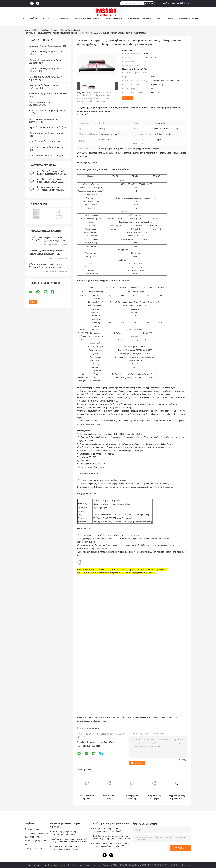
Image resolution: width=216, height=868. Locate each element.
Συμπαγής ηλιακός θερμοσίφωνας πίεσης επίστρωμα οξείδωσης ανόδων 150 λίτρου (111, 845)
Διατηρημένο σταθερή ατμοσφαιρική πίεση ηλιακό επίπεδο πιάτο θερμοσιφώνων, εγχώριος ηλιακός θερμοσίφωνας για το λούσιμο (132, 797)
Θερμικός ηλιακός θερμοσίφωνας (66, 30)
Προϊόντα (34, 18)
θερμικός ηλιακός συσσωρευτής (45, 127)
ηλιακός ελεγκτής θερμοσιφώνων (46, 133)
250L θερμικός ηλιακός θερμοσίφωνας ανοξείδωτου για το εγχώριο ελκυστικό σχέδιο (109, 797)
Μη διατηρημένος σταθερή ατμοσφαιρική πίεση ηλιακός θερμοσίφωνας (117, 717)
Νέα (158, 18)
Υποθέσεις (170, 18)
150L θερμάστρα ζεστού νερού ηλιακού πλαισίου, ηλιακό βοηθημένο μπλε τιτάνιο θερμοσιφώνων (111, 838)
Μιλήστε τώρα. (169, 3)
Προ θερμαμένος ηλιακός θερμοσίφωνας (41, 104)
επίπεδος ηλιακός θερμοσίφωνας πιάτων (110, 823)
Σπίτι (23, 18)
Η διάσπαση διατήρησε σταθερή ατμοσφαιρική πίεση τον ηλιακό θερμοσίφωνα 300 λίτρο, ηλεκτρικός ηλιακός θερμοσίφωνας (109, 830)
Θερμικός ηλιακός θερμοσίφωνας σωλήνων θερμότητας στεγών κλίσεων (177, 797)
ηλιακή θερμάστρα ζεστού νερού (92, 721)
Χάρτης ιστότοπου (34, 848)
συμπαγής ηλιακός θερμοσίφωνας (164, 717)
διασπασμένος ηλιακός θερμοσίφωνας (48, 94)
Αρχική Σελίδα (32, 30)
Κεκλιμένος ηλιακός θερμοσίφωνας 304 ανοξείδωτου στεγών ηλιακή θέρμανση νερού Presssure (69, 841)
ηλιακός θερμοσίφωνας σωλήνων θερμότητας (65, 825)
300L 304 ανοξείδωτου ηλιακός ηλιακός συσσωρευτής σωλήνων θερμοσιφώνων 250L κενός (52, 174)
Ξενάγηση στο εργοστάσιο (88, 18)
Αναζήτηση (149, 3)
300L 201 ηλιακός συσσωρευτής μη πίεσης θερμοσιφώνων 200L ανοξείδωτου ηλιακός (53, 182)
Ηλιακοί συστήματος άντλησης (44, 156)
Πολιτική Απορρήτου (37, 865)
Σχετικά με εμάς (62, 18)
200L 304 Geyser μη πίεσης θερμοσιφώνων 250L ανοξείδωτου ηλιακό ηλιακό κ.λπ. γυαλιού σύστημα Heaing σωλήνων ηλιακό (87, 797)
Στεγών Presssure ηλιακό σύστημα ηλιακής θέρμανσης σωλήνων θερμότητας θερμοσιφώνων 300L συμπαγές (67, 848)
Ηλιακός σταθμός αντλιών (42, 141)
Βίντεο (47, 18)
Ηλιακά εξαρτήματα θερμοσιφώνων (47, 147)
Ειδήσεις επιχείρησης (189, 18)
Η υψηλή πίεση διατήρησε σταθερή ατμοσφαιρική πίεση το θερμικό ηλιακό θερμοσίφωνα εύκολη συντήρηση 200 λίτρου (154, 797)
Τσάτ (126, 98)
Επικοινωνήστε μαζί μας (140, 18)
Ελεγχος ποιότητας (114, 18)
